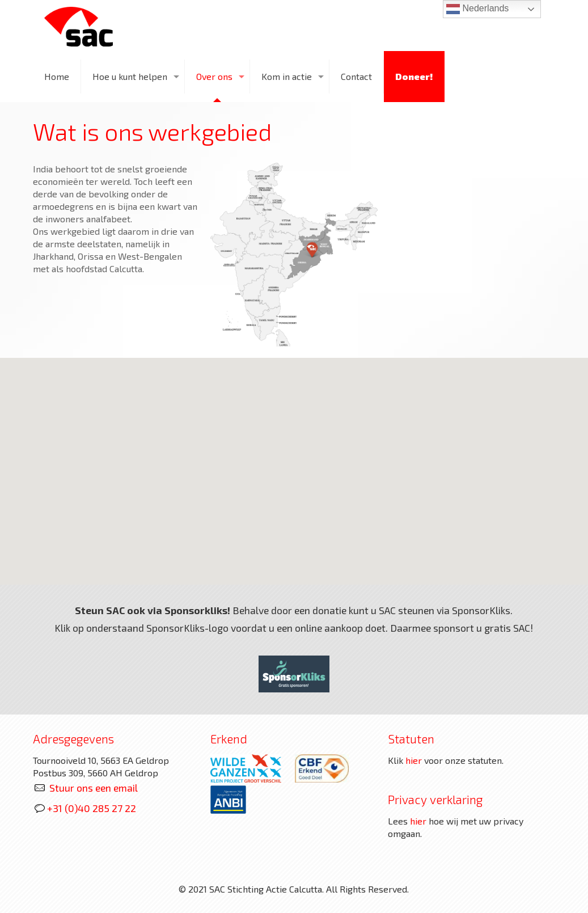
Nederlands (477, 9)
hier (414, 760)
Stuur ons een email (94, 788)
